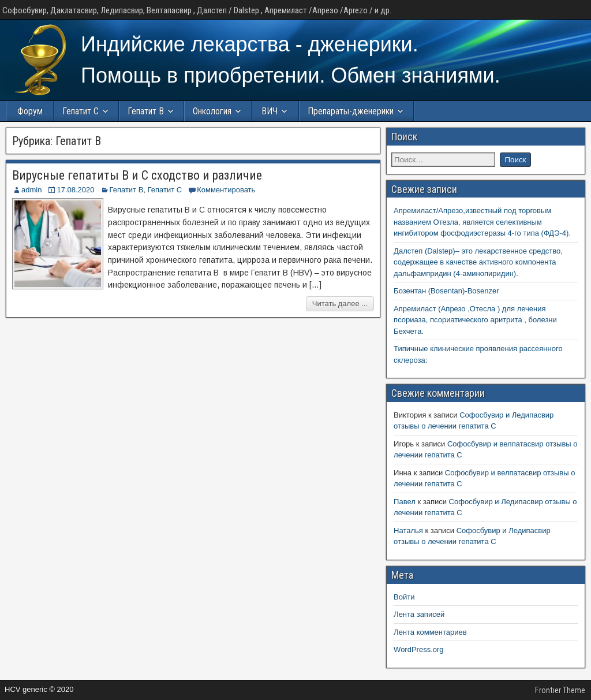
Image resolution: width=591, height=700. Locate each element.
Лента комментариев (430, 632)
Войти (404, 597)
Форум (30, 111)
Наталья (408, 530)
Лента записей (419, 614)
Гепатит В (146, 111)
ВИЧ (270, 111)
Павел (405, 502)
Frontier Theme (560, 690)
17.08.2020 (75, 190)
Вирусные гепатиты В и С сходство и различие (137, 175)
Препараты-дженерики (351, 111)
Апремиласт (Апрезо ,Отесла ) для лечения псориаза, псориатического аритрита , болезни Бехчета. (475, 320)
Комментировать (226, 190)
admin (31, 190)
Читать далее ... (340, 304)
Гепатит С (81, 111)
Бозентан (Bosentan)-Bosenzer (446, 291)
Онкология (212, 111)
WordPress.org (418, 649)
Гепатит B (127, 190)
